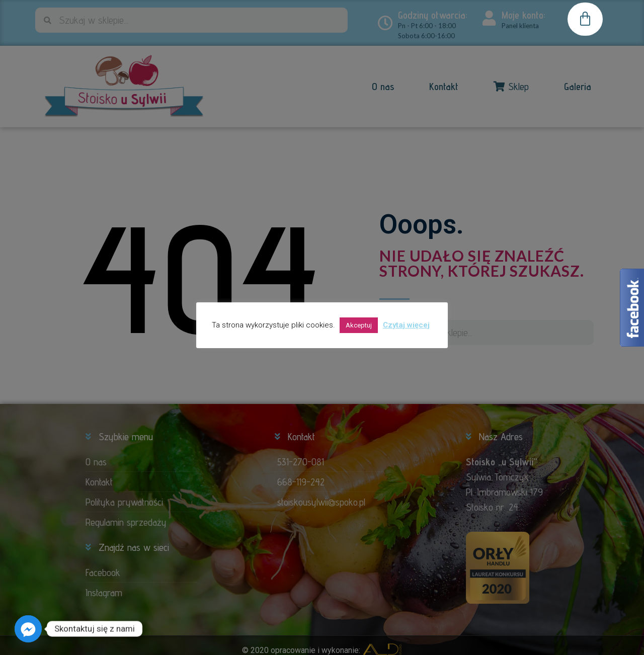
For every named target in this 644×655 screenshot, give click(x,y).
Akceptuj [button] (359, 325)
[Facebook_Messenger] (28, 629)
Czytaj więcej (406, 325)
